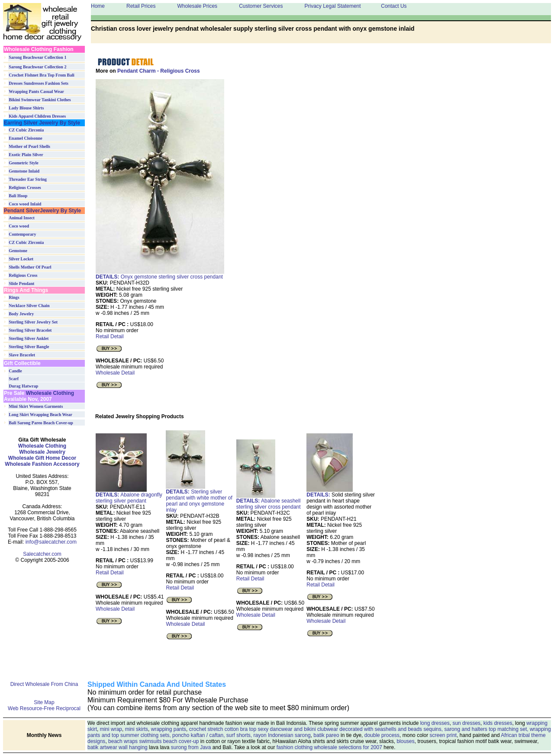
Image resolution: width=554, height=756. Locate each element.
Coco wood (19, 226)
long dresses (435, 723)
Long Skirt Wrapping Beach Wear (40, 415)
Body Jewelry (21, 314)
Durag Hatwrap (23, 386)
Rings (14, 297)
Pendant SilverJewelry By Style (42, 211)
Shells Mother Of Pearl (30, 267)
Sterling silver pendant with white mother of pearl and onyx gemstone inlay (199, 498)
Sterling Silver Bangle (29, 347)
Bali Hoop (18, 196)
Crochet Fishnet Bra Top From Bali (42, 75)
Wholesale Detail (115, 373)
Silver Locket (21, 259)
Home (98, 6)
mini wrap (111, 729)
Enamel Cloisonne (26, 138)
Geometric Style (24, 163)
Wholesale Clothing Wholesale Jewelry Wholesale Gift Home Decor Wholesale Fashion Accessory (42, 455)
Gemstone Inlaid (24, 171)
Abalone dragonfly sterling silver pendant (129, 495)
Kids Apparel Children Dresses (37, 116)
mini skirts (137, 729)
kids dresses (498, 723)
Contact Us (394, 6)
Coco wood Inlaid (25, 204)
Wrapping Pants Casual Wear (36, 91)
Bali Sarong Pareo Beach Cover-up (41, 423)
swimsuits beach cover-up (169, 741)
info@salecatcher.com (51, 542)
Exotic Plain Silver (26, 155)
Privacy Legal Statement (333, 6)
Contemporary (22, 234)
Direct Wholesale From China (44, 684)
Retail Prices (141, 6)
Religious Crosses (25, 187)
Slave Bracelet (22, 355)
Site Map (44, 702)
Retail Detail (110, 336)
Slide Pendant (21, 283)
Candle (15, 371)
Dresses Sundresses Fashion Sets (39, 83)
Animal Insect (22, 218)
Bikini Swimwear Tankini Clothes (40, 100)
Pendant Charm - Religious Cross (159, 71)
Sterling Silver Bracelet (30, 330)
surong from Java (191, 747)
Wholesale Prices (197, 6)
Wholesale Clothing (49, 393)
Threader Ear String (28, 179)
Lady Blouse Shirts (26, 108)
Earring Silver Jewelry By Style (42, 123)
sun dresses (466, 723)
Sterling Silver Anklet (29, 338)
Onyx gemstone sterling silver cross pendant (159, 277)
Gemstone (18, 251)
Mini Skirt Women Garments (36, 406)
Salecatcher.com (42, 554)
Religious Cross (23, 275)
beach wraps (123, 741)
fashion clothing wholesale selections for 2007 (329, 747)
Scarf (14, 379)
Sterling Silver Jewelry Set (33, 322)
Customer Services (261, 6)
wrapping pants (169, 729)
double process (382, 735)
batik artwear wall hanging (118, 747)
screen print (443, 735)
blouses (405, 741)
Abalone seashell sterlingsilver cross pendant (269, 501)
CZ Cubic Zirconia (26, 130)
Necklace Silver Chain (29, 306)
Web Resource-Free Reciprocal (44, 708)
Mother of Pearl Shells (29, 146)
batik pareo (326, 735)
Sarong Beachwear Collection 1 (37, 57)
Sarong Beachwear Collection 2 (37, 67)
